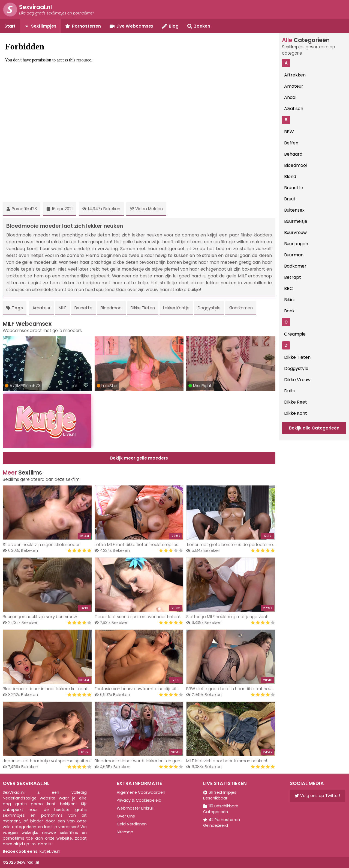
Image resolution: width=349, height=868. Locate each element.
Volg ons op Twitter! (317, 796)
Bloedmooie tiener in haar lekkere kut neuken (48, 689)
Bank (289, 311)
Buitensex (294, 210)
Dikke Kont (296, 413)
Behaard (293, 154)
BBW (289, 132)
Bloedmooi (112, 308)
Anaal (290, 97)
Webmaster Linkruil (135, 808)
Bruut (290, 199)
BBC (288, 288)
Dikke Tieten (143, 308)
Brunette (83, 308)
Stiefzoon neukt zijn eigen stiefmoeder (41, 545)
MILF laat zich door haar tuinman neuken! (227, 761)
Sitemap (125, 832)
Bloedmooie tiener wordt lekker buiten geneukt (142, 761)
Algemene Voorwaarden (141, 792)
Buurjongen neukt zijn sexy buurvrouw (40, 617)
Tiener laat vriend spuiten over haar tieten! (137, 617)
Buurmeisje (296, 221)
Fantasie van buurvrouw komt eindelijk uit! (136, 689)
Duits (289, 391)
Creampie (295, 334)
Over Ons (126, 816)
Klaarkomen (241, 308)
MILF (62, 308)
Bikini (289, 300)
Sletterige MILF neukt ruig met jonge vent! (227, 617)
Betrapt (293, 277)
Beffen (291, 143)
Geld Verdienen (132, 824)
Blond (290, 177)
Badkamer (295, 266)
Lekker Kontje (176, 308)
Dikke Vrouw (297, 380)
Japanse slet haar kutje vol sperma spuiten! (47, 761)
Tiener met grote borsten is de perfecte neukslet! (236, 545)
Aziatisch (294, 109)
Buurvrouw (295, 232)
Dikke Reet (296, 402)
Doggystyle (209, 308)
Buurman (294, 255)
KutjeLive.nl (50, 851)
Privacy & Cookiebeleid (139, 800)
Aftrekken (295, 75)
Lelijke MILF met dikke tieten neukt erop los (136, 545)
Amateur (41, 308)
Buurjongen (296, 244)
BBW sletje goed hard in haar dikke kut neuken (232, 689)
